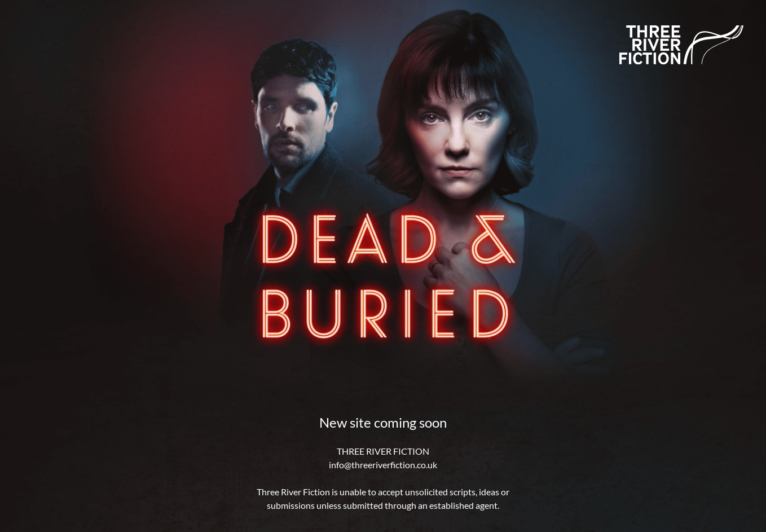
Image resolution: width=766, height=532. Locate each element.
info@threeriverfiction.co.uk (383, 465)
